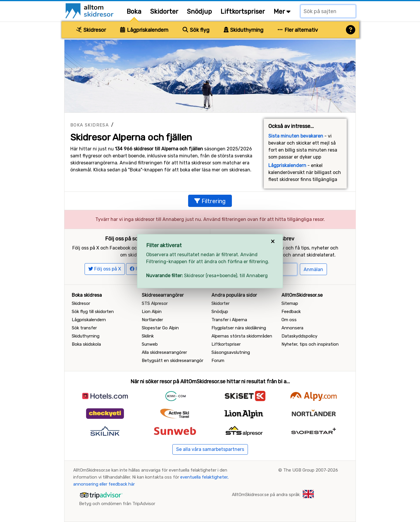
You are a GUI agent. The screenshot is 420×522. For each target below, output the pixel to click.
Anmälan (313, 269)
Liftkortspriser (243, 12)
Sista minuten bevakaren (296, 136)
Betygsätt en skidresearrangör (173, 361)
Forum (218, 361)
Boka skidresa (90, 125)
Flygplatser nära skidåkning (239, 328)
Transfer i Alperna (229, 320)
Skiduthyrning (244, 30)
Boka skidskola (86, 344)
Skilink (148, 336)
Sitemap (290, 303)
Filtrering (210, 201)
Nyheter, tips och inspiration (310, 344)
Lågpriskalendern (144, 30)
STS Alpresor (155, 303)
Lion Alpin (152, 312)
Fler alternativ (298, 30)
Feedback (291, 312)
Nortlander (152, 320)
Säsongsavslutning (231, 352)
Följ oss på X (105, 269)
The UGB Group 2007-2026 (311, 470)
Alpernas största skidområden (242, 336)
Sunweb (150, 344)
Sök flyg (196, 30)
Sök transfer (84, 328)
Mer (282, 12)
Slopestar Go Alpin (160, 328)
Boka (134, 12)
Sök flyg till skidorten (93, 312)
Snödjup (199, 12)
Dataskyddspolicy (299, 336)
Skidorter (164, 12)
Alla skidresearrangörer (164, 352)
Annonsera (292, 328)
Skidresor (91, 30)
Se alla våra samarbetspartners (210, 449)
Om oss (289, 320)
